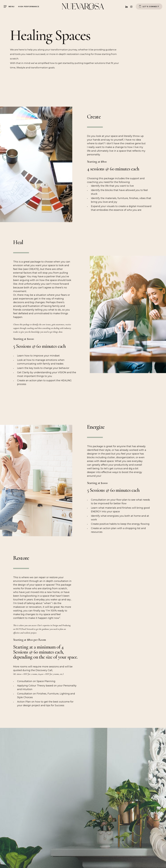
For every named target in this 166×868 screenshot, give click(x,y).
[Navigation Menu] (9, 7)
